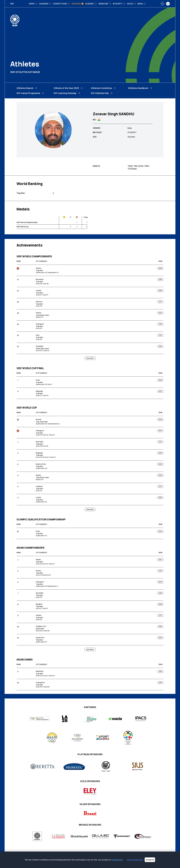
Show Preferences (135, 860)
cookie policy (117, 860)
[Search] (162, 4)
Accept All (150, 860)
